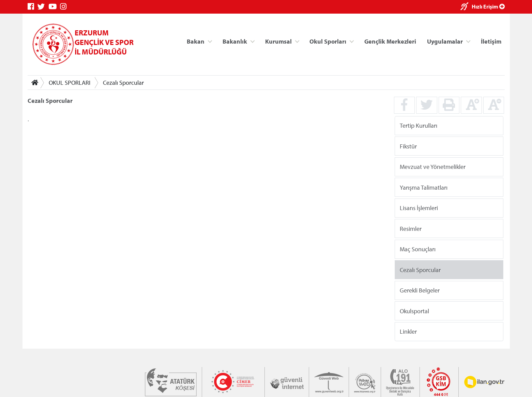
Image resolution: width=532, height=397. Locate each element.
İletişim (491, 41)
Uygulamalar (445, 41)
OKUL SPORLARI (70, 83)
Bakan (196, 41)
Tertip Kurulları (418, 125)
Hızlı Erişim (488, 6)
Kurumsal (278, 41)
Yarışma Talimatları (423, 187)
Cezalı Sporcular (123, 83)
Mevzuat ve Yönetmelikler (432, 167)
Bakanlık (235, 41)
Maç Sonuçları (417, 249)
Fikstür (408, 146)
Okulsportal (414, 311)
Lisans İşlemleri (419, 208)
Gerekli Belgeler (419, 290)
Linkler (408, 331)
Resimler (410, 228)
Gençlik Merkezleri (390, 41)
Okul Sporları (328, 41)
